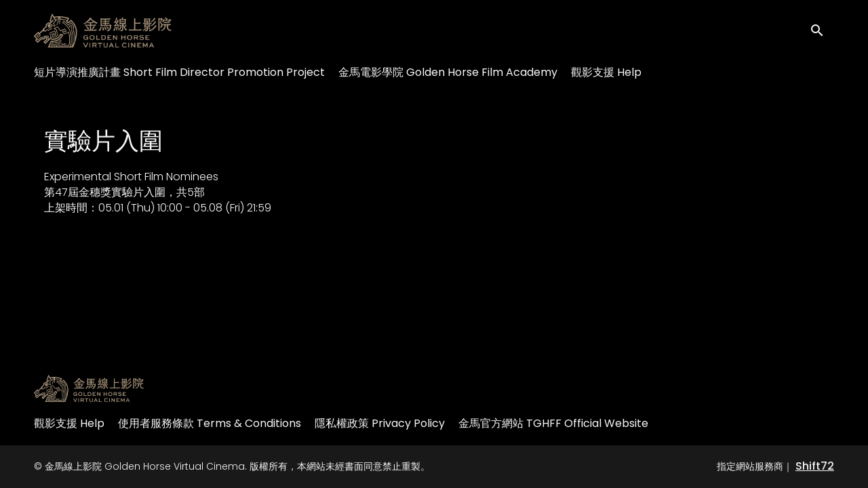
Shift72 (815, 466)
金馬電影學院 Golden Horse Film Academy (448, 72)
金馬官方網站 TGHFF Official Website (553, 423)
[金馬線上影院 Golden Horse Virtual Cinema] (89, 388)
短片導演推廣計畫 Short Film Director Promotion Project (179, 72)
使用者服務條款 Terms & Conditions (210, 423)
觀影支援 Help (606, 72)
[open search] (822, 30)
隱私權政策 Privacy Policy (380, 423)
